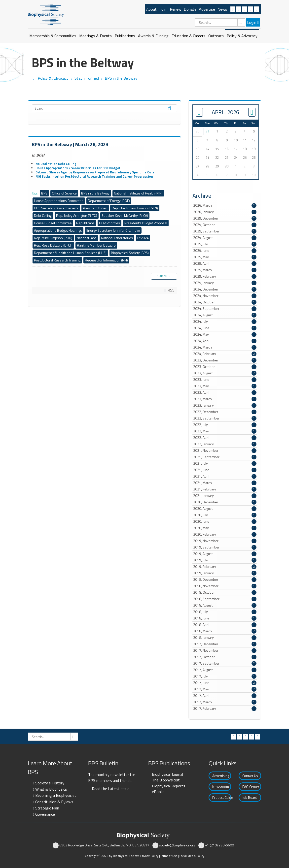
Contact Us (250, 776)
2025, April (225, 263)
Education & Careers (188, 36)
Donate (190, 9)
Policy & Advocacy (242, 36)
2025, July (225, 244)
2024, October (225, 302)
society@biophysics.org (177, 845)
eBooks (158, 792)
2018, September (225, 599)
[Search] (220, 22)
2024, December (225, 289)
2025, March (225, 270)
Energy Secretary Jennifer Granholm (113, 230)
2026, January (225, 212)
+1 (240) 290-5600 (219, 845)
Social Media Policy (192, 856)
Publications (125, 36)
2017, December (225, 644)
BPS (44, 193)
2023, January (225, 405)
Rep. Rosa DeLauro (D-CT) (53, 245)
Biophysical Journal (167, 774)
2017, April (225, 696)
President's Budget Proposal (146, 223)
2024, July (225, 321)
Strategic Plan (47, 808)
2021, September (225, 457)
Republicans (85, 223)
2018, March (225, 631)
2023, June (225, 380)
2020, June (225, 521)
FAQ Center (251, 787)
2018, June (225, 618)
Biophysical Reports (169, 786)
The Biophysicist (166, 780)
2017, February (225, 708)
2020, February (225, 534)
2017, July (225, 676)
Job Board (250, 797)
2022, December (225, 412)
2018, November (225, 586)
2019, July (225, 560)
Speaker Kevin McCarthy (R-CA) (125, 215)
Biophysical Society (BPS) (130, 253)
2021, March (225, 483)
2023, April (225, 392)
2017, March (225, 702)
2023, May (225, 386)
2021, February (225, 489)
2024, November (225, 296)
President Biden (95, 208)
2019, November (225, 541)
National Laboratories (117, 238)
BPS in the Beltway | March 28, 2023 (70, 144)
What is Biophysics (51, 789)
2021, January (225, 496)
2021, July (225, 463)
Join (163, 9)
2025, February (225, 276)
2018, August (225, 605)
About (151, 9)
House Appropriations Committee (59, 201)
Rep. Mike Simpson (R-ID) (53, 238)
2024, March (225, 347)
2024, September (225, 309)
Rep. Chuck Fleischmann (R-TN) (135, 208)
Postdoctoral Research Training (57, 260)
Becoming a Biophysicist (56, 795)
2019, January (225, 573)
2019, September (225, 547)
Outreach (216, 36)
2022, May (225, 431)
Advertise (207, 9)
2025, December (225, 218)
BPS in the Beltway (95, 193)
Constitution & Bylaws (54, 802)
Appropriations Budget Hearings (58, 230)
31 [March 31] (207, 131)
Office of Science (64, 193)
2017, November (225, 650)
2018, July (225, 612)
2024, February (225, 354)
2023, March (225, 399)
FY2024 (143, 238)
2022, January (225, 444)
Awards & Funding (153, 36)
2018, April (225, 625)
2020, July (225, 515)
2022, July (225, 425)
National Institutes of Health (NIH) (138, 193)
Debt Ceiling (43, 215)
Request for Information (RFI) (106, 260)
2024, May (225, 334)
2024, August (225, 315)
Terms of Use (169, 856)
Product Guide (222, 797)
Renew (176, 9)
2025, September (225, 231)
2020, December (225, 502)
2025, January (225, 283)
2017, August (225, 670)
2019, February (225, 567)
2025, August (225, 238)
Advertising (221, 776)
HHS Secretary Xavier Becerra (56, 208)
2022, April (225, 438)
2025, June (225, 251)
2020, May (225, 528)
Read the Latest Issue (111, 789)
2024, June (225, 328)
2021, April (225, 476)
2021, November (225, 450)
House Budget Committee (53, 223)
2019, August (225, 554)
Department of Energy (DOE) (109, 201)
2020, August (225, 509)
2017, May (225, 689)
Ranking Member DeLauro (96, 245)
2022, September (225, 418)
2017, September (225, 663)
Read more (164, 276)
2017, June (225, 683)
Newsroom (221, 787)
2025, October (225, 225)
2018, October (225, 592)
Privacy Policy (149, 856)
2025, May (225, 257)
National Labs (87, 238)
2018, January (225, 638)
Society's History (50, 783)
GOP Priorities (109, 223)
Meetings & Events (95, 36)
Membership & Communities (53, 36)
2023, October (225, 367)
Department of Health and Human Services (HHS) (70, 253)
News (222, 9)
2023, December (225, 360)
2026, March (225, 205)
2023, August (225, 373)
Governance (45, 814)
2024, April (225, 341)
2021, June (225, 470)
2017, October (225, 657)
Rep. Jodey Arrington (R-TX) (77, 215)
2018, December (225, 579)
